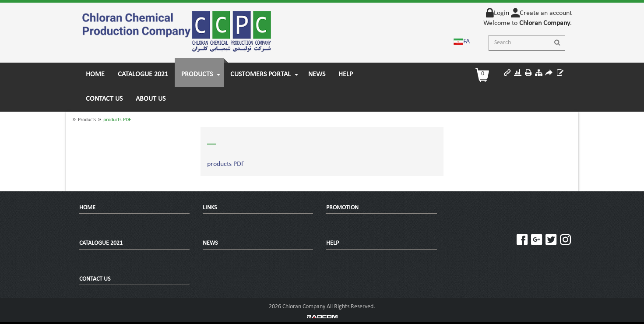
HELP (333, 243)
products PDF (117, 120)
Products (87, 120)
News (210, 243)
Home (87, 208)
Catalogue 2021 (101, 243)
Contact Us (95, 279)
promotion (342, 208)
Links (210, 208)
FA (466, 42)
